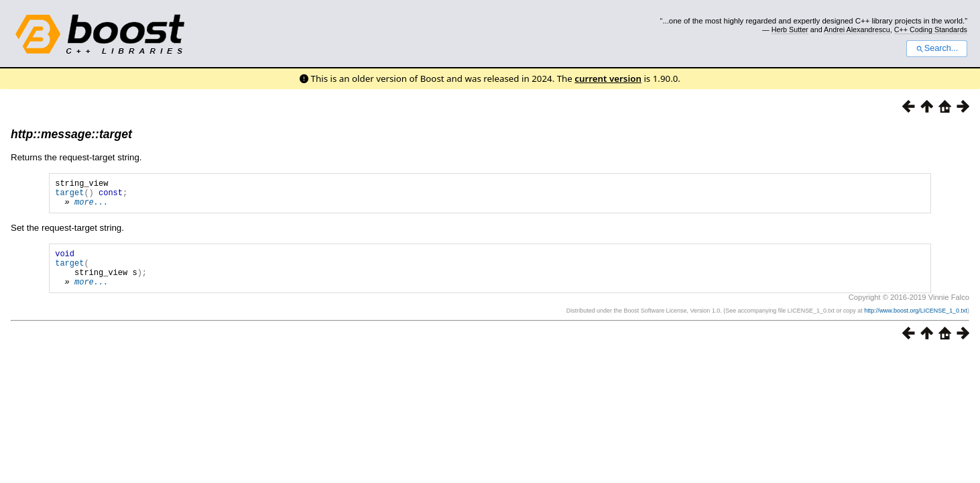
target (69, 196)
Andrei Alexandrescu (857, 30)
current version (608, 78)
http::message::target (71, 134)
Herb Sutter (790, 30)
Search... (937, 48)
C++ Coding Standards (931, 30)
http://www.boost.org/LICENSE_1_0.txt (916, 325)
